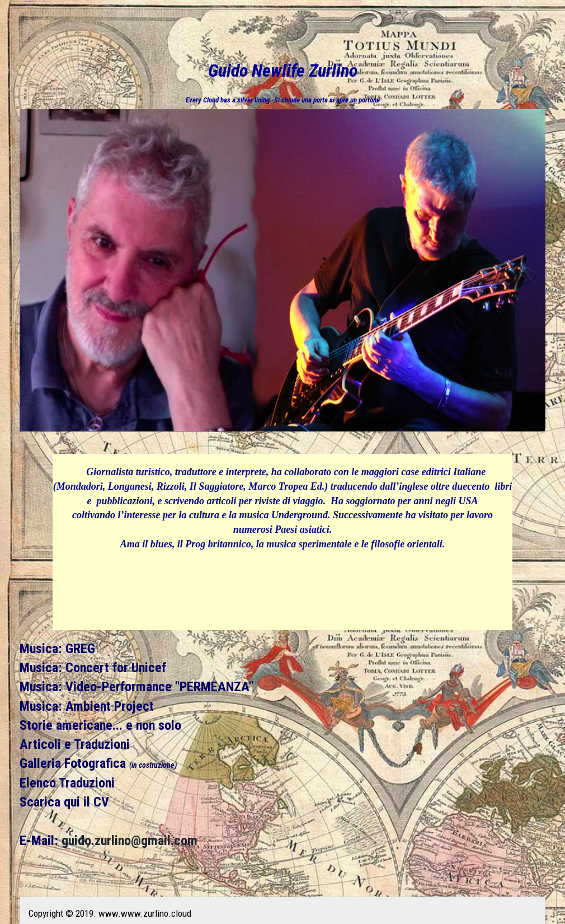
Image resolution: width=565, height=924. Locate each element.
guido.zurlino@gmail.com (130, 841)
